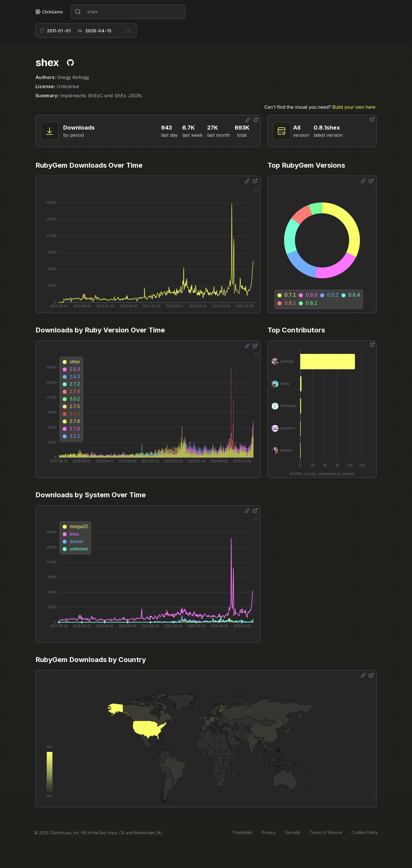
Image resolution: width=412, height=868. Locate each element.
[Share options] (248, 120)
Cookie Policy (365, 832)
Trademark (242, 832)
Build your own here (354, 107)
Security (293, 832)
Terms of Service (326, 832)
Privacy (269, 832)
